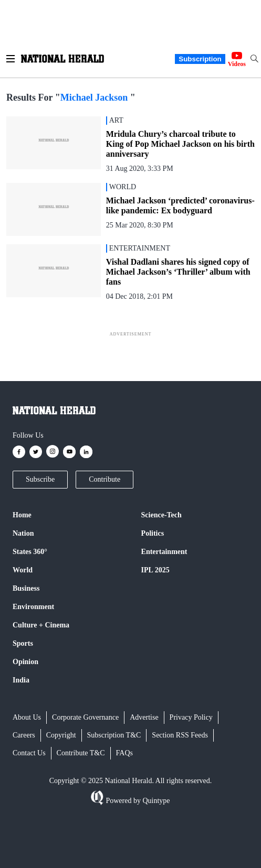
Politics (153, 533)
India (21, 680)
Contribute (105, 479)
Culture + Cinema (41, 625)
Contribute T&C (81, 753)
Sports (23, 643)
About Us (27, 717)
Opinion (25, 662)
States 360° (30, 552)
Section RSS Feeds (180, 735)
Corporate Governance (85, 717)
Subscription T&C (114, 735)
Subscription (200, 59)
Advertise (144, 717)
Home (22, 515)
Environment (33, 607)
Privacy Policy (191, 717)
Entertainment (164, 552)
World (23, 570)
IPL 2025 (155, 570)
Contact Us (29, 753)
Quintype (155, 801)
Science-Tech (161, 515)
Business (26, 588)
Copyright (61, 735)
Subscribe (40, 479)
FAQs (124, 753)
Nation (23, 533)
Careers (24, 735)
